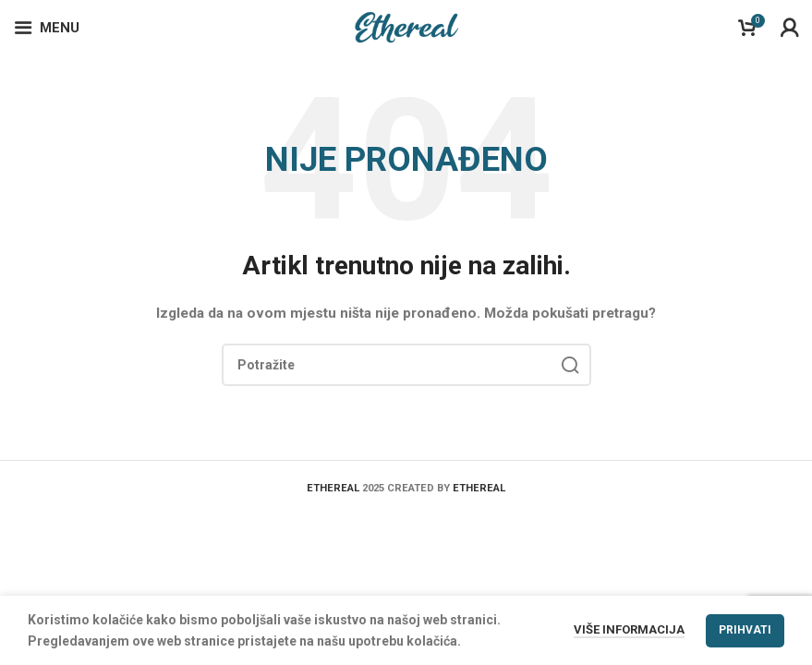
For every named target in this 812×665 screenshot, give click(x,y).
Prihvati (745, 630)
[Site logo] (406, 27)
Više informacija (629, 629)
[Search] (406, 365)
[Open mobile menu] (47, 28)
